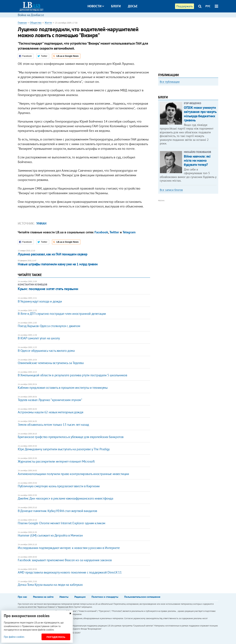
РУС (208, 6)
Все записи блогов (171, 235)
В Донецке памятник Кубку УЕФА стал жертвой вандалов (57, 511)
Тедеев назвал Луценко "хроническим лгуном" (50, 400)
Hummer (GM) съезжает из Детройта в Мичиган (50, 535)
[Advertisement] (188, 44)
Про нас (22, 597)
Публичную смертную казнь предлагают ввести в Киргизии (59, 486)
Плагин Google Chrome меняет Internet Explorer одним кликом (62, 523)
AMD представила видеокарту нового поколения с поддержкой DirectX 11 (70, 572)
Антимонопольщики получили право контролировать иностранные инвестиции (73, 474)
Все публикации (170, 82)
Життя (48, 23)
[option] (188, 115)
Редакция (80, 597)
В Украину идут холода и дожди (40, 301)
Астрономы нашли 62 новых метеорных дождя (50, 412)
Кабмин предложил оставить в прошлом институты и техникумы (63, 388)
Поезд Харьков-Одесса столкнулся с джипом (49, 326)
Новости (96, 6)
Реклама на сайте (43, 597)
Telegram (129, 232)
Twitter (114, 232)
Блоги (116, 6)
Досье (133, 6)
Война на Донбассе (31, 15)
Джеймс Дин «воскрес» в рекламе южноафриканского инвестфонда (65, 498)
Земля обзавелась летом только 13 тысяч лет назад (53, 425)
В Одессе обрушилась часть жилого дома (46, 351)
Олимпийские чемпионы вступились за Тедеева (51, 363)
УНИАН (41, 223)
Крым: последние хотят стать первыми (48, 289)
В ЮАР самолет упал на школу (39, 338)
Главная (22, 23)
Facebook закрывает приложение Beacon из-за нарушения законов (65, 560)
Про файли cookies (14, 637)
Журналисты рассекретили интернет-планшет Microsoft (56, 461)
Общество (36, 23)
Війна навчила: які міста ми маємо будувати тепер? (197, 205)
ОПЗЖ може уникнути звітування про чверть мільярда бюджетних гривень (200, 159)
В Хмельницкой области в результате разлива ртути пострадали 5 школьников (72, 375)
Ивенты (64, 597)
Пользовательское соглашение (142, 597)
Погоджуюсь (56, 637)
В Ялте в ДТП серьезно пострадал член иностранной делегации (62, 314)
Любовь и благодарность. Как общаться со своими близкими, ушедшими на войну (183, 127)
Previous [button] (160, 115)
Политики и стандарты (105, 597)
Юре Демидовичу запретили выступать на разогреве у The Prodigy (64, 449)
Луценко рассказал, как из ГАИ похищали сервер (52, 254)
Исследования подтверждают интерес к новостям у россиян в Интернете (69, 548)
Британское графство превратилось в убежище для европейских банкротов (71, 437)
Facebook (101, 232)
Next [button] (216, 115)
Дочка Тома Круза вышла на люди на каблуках (50, 585)
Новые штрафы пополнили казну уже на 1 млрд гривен (58, 264)
